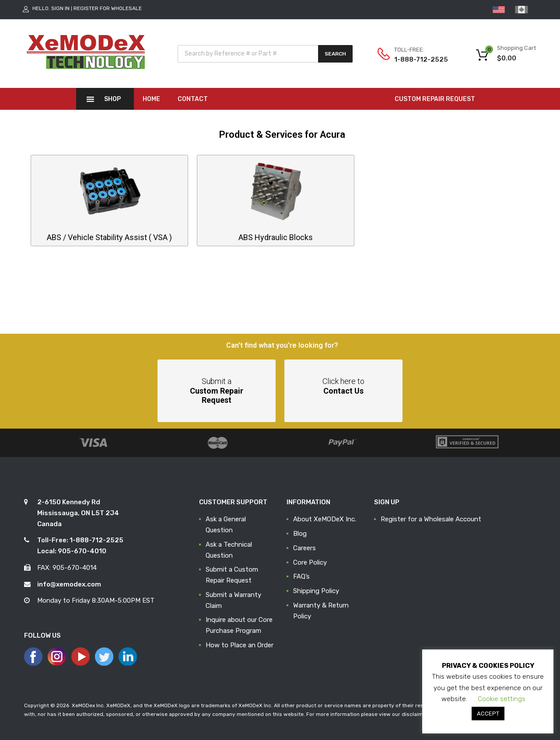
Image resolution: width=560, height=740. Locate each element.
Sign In (60, 8)
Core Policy (310, 562)
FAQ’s (301, 576)
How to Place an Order (240, 645)
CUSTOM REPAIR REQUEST (435, 99)
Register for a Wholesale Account (431, 519)
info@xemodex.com (69, 584)
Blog (300, 534)
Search (335, 54)
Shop (112, 99)
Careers (304, 548)
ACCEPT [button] (488, 714)
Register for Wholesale (108, 8)
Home (151, 99)
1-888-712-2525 (416, 59)
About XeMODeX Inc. (325, 519)
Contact (193, 99)
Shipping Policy (316, 591)
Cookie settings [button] (502, 699)
